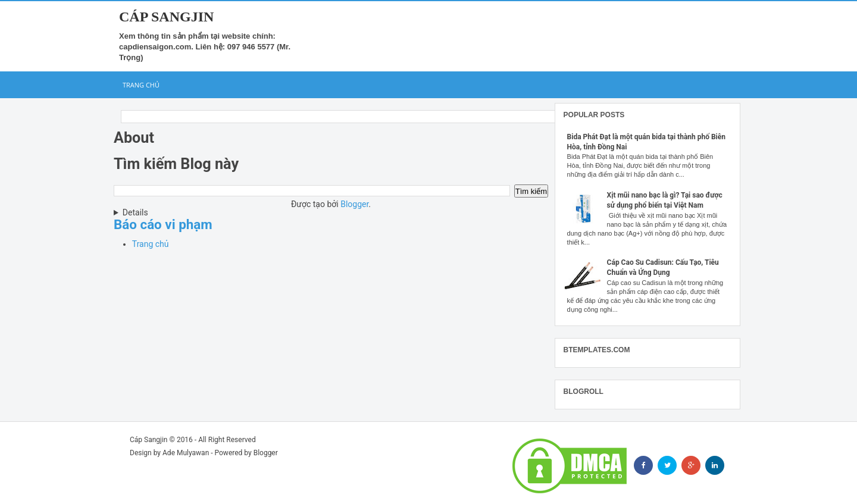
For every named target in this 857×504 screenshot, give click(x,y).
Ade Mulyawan (186, 453)
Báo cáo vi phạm (163, 224)
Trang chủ (141, 85)
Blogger (354, 204)
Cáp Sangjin (166, 17)
